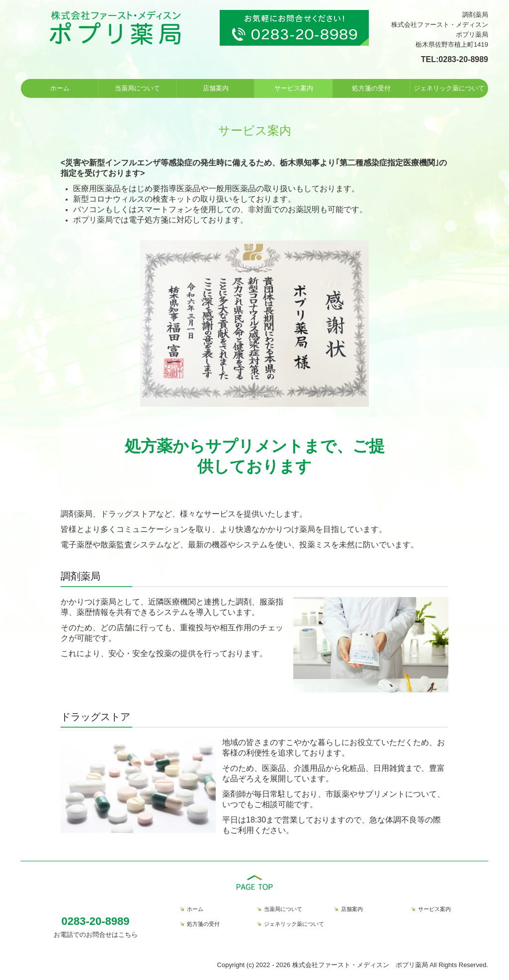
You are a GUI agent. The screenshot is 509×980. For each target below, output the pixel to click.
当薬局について (137, 88)
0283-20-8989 (463, 59)
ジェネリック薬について (449, 88)
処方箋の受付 (371, 88)
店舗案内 (216, 88)
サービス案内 (294, 88)
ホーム (60, 88)
